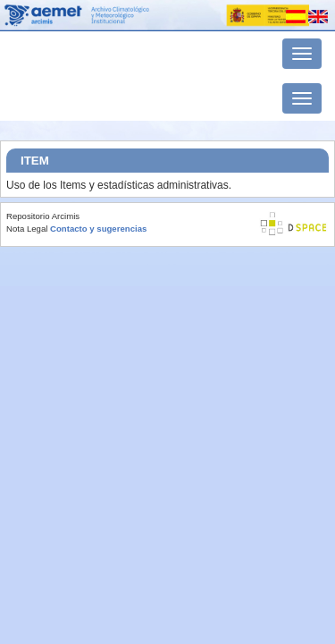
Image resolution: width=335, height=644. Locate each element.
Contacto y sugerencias (98, 229)
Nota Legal (27, 229)
